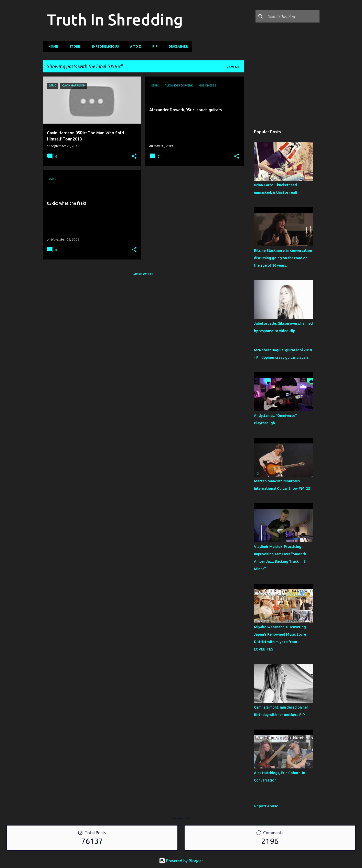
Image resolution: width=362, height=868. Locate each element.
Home (52, 46)
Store (73, 46)
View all (233, 67)
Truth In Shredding (115, 19)
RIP (153, 46)
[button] (134, 156)
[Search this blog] (293, 16)
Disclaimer (177, 46)
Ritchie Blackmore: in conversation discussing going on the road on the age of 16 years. (283, 258)
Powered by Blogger (181, 861)
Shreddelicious (104, 46)
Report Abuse (266, 806)
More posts (143, 274)
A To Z (134, 46)
